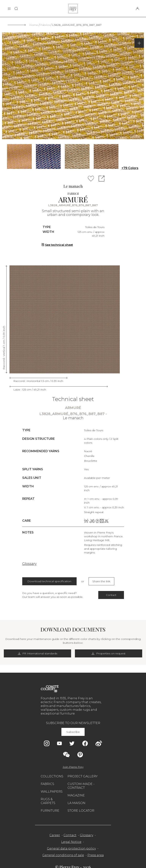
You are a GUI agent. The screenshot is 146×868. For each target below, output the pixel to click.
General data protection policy (71, 848)
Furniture (50, 811)
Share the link (101, 581)
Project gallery (83, 776)
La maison (76, 803)
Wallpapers (52, 792)
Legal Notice (71, 842)
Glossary (29, 564)
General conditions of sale (63, 855)
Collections (52, 776)
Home (34, 25)
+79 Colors (130, 168)
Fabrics (45, 25)
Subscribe (73, 732)
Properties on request (109, 653)
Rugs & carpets (48, 801)
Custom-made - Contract (81, 786)
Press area (96, 855)
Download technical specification (49, 581)
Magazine (76, 795)
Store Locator (81, 811)
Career (55, 835)
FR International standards (38, 653)
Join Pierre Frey (73, 767)
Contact (111, 595)
